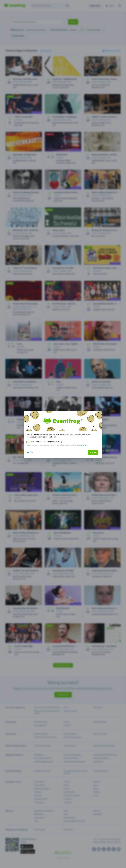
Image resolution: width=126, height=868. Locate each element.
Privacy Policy (82, 445)
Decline (30, 452)
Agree (93, 452)
